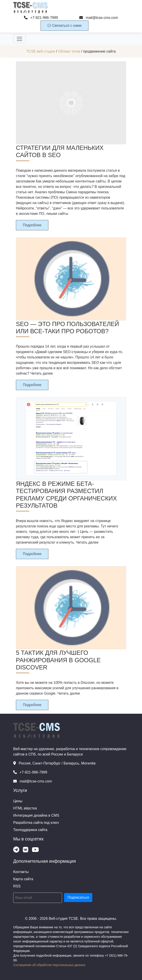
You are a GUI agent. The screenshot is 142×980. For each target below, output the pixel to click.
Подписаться (78, 897)
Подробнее (32, 225)
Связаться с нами (65, 26)
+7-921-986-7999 (41, 18)
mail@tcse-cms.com (99, 18)
